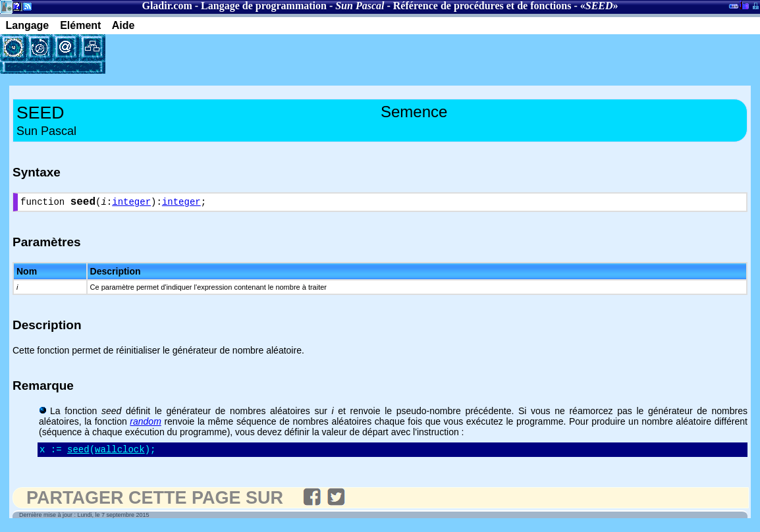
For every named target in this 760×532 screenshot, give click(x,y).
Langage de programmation (264, 6)
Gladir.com (167, 6)
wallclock (120, 453)
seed (78, 453)
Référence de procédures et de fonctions (482, 6)
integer (131, 204)
